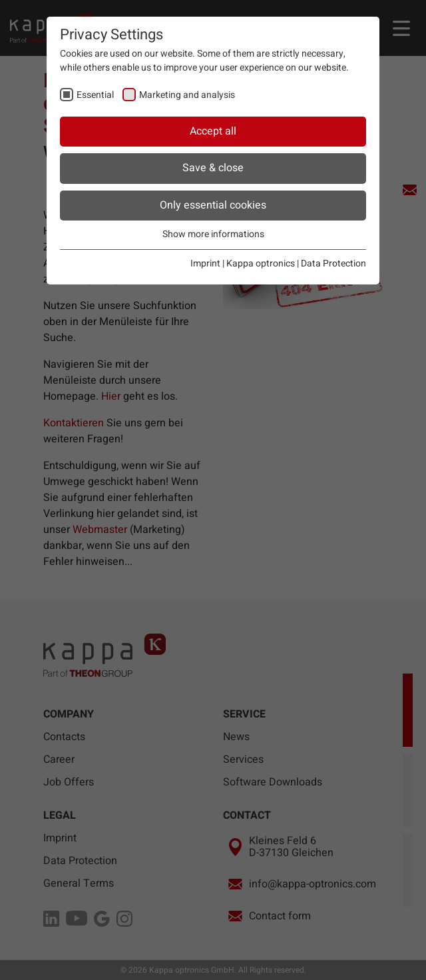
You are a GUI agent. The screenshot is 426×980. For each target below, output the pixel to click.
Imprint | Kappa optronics (243, 263)
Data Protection (333, 263)
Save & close (213, 168)
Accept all (213, 131)
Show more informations (213, 234)
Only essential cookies (213, 205)
